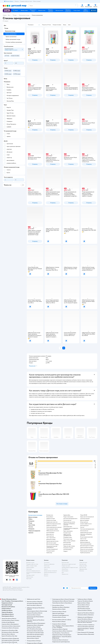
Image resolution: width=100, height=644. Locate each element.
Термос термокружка (68, 531)
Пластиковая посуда (68, 539)
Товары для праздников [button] (34, 531)
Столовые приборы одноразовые (14, 42)
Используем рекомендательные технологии (12, 589)
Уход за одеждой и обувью (52, 529)
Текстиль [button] (31, 527)
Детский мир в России (8, 590)
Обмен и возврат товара (32, 566)
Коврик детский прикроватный (87, 517)
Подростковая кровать (68, 517)
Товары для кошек (83, 562)
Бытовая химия (50, 515)
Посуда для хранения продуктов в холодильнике (71, 529)
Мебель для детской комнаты (53, 531)
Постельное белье (67, 550)
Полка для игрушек (51, 551)
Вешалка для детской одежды (87, 551)
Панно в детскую (50, 536)
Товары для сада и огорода (69, 546)
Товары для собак (83, 566)
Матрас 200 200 (84, 515)
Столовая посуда (67, 533)
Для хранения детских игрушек (87, 546)
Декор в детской (50, 534)
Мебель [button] (30, 519)
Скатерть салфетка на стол (86, 524)
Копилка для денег (50, 533)
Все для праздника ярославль (87, 537)
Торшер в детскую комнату (69, 522)
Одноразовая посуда (24, 15)
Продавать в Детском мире (32, 564)
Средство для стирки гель (52, 522)
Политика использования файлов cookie (34, 573)
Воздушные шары (84, 541)
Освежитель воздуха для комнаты (54, 524)
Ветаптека (82, 571)
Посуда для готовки (68, 537)
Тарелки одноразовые (11, 37)
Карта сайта (29, 579)
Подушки (65, 551)
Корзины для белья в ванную (86, 547)
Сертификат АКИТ (30, 575)
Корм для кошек (83, 564)
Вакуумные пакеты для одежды (87, 549)
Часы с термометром (51, 538)
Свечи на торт (83, 539)
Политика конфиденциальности (33, 571)
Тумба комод (49, 553)
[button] (94, 10)
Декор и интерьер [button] (33, 517)
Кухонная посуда (67, 544)
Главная (5, 15)
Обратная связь (30, 577)
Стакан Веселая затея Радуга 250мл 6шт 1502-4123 (54, 494)
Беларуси (21, 590)
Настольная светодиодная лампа (70, 519)
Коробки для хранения (85, 553)
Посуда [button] (30, 523)
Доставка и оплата (30, 562)
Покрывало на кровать (68, 548)
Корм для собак (83, 567)
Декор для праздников (85, 542)
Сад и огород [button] (32, 525)
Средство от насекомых (52, 526)
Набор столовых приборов (69, 541)
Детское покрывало (85, 520)
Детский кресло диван (51, 543)
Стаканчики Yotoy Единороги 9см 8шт (50, 484)
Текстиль (82, 527)
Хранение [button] (31, 533)
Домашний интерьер (51, 539)
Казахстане (15, 590)
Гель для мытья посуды (51, 520)
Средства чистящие (51, 519)
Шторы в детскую (84, 522)
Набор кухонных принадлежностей (67, 535)
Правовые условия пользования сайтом (21, 587)
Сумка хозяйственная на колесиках (54, 527)
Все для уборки (50, 517)
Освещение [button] (31, 521)
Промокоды (29, 569)
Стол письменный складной (52, 545)
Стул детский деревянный (52, 549)
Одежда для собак (83, 569)
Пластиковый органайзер (86, 544)
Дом (9, 15)
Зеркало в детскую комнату (52, 541)
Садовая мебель (67, 515)
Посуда (15, 15)
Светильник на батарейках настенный (69, 524)
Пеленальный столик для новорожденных (52, 547)
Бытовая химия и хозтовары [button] (35, 515)
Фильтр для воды (67, 543)
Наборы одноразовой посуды (13, 39)
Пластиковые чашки (68, 527)
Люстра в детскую (67, 520)
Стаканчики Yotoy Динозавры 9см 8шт (50, 473)
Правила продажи (30, 567)
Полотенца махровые (85, 519)
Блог (63, 572)
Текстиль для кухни (84, 526)
